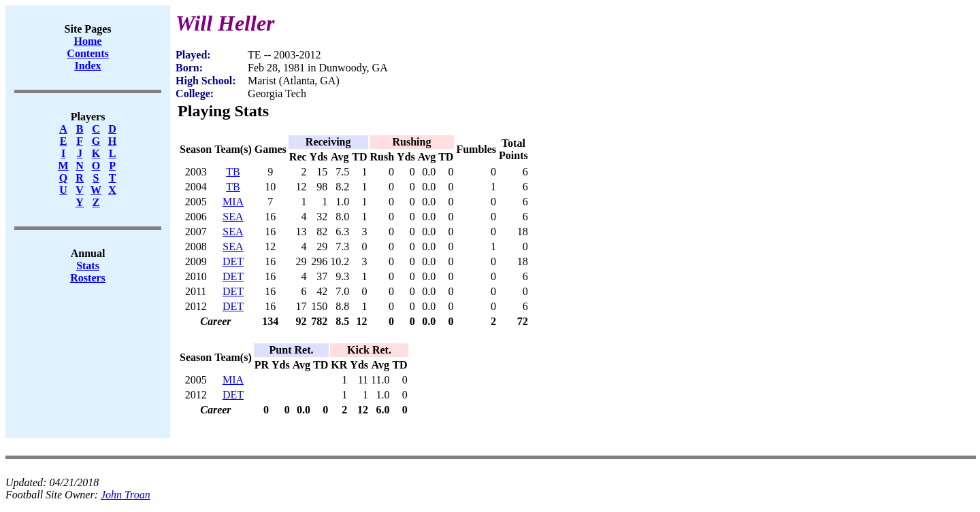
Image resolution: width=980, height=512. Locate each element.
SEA (233, 217)
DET (233, 261)
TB (233, 172)
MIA (233, 202)
